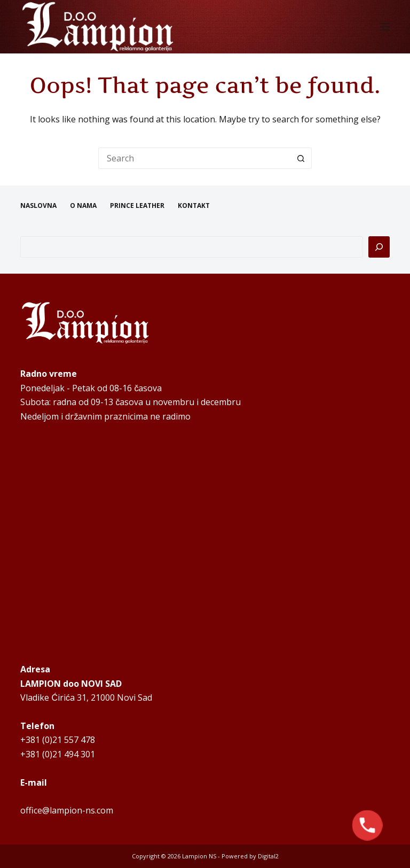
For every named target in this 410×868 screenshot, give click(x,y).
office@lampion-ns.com (67, 810)
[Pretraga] (379, 247)
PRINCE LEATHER (137, 206)
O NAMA (83, 206)
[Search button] (301, 158)
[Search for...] (194, 158)
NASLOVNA (38, 206)
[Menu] (385, 27)
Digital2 (268, 856)
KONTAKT (194, 206)
